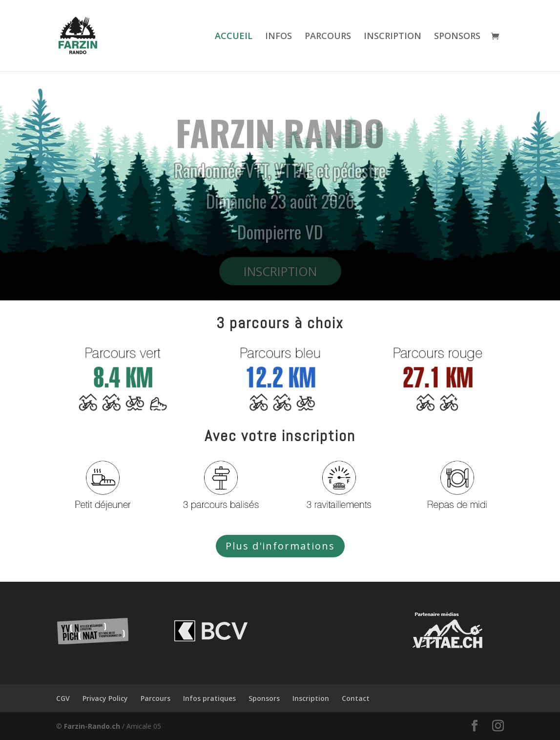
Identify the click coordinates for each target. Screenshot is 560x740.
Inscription (311, 698)
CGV (63, 698)
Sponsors (264, 698)
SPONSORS (457, 37)
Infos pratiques (209, 698)
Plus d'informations (280, 546)
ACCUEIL (234, 37)
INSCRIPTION (393, 37)
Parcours (156, 698)
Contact (356, 698)
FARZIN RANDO (280, 140)
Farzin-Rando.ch (92, 726)
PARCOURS (328, 37)
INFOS (279, 37)
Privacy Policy (105, 698)
